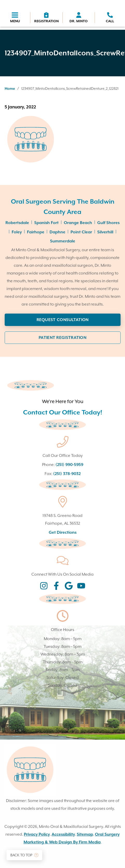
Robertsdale (17, 223)
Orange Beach (78, 223)
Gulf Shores (108, 223)
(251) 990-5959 (69, 465)
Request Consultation (63, 320)
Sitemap (85, 834)
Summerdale (63, 241)
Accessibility (63, 834)
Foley (17, 232)
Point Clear (81, 232)
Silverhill (105, 232)
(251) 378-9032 (67, 474)
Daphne (57, 232)
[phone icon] (110, 18)
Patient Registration (63, 338)
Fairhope (36, 232)
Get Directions (63, 532)
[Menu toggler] (15, 18)
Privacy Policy (37, 834)
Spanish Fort (46, 223)
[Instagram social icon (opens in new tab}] (44, 586)
